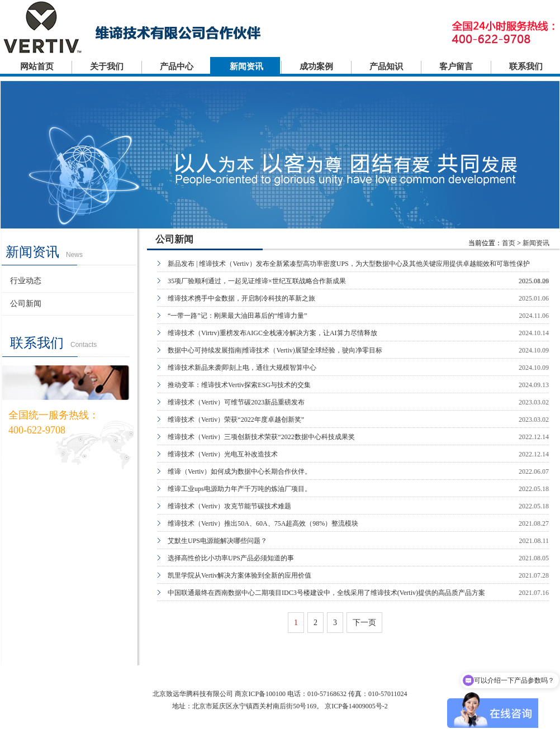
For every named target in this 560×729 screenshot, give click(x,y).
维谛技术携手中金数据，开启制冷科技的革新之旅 (241, 298)
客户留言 (456, 66)
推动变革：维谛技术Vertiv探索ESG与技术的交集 (239, 385)
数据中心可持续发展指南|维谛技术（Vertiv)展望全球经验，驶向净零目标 (275, 350)
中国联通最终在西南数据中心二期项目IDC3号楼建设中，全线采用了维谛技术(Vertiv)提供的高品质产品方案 (326, 593)
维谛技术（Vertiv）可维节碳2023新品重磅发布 (236, 402)
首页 (509, 243)
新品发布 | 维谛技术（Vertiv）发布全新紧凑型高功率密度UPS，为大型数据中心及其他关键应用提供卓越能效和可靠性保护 (349, 264)
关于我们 (107, 66)
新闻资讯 (246, 66)
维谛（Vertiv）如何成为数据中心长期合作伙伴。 (239, 471)
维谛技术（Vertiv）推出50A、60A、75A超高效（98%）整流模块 (263, 523)
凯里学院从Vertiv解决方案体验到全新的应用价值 (239, 575)
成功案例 (316, 66)
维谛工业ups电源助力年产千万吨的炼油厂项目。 (239, 489)
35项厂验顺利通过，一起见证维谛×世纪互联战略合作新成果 (257, 281)
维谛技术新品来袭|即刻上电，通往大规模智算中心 (242, 368)
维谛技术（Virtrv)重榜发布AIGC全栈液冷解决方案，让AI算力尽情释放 (272, 333)
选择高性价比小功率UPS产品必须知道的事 (231, 558)
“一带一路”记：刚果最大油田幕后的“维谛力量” (237, 316)
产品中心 (177, 66)
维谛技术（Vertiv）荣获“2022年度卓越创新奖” (236, 420)
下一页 (364, 623)
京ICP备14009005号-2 (356, 706)
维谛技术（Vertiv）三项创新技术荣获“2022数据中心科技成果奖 (261, 437)
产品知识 (386, 66)
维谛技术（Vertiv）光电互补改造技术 (223, 454)
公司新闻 (26, 304)
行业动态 (26, 281)
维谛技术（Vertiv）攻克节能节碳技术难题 (229, 506)
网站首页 (37, 66)
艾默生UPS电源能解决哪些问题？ (217, 541)
